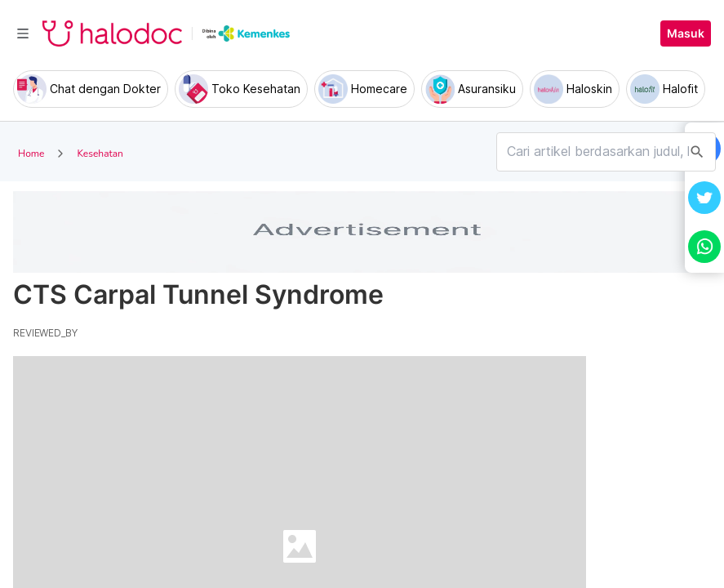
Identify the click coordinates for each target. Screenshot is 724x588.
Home (31, 154)
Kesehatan (100, 154)
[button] (704, 198)
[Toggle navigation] (23, 33)
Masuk (686, 33)
